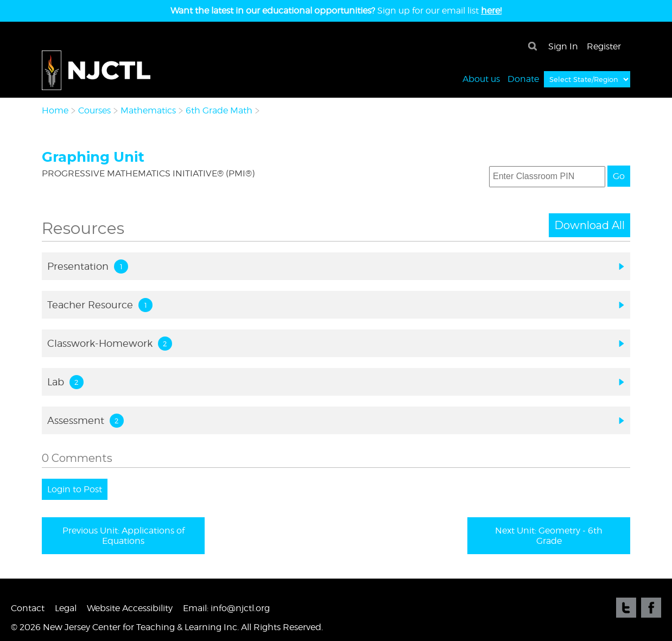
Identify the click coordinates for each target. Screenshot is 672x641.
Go (619, 176)
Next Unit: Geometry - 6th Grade (549, 536)
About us (481, 78)
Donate (523, 78)
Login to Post (75, 489)
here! (491, 11)
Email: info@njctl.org (226, 608)
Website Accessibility (130, 608)
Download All (589, 225)
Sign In (563, 46)
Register (604, 46)
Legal (66, 608)
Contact (28, 608)
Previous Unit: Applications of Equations (123, 536)
